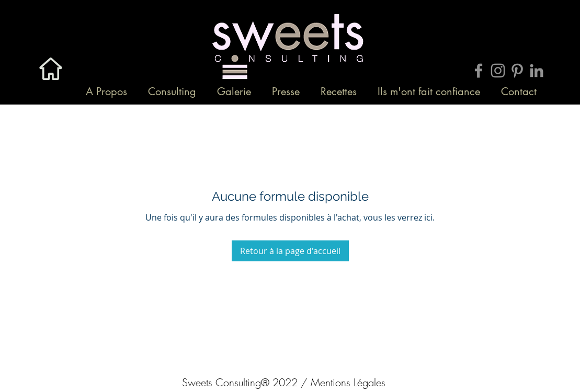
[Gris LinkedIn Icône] (537, 71)
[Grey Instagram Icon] (498, 71)
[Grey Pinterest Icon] (517, 71)
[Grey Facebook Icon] (479, 71)
